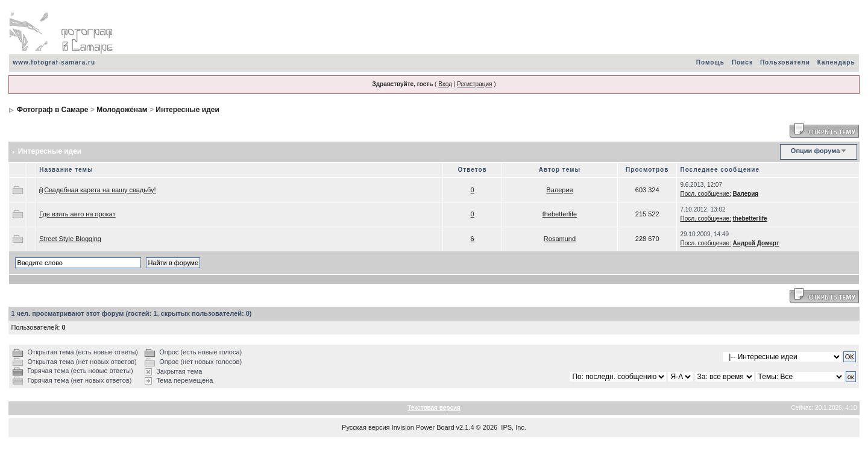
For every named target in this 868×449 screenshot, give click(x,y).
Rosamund (560, 239)
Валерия (559, 190)
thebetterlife (560, 214)
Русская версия (366, 427)
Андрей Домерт (756, 243)
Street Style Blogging (70, 239)
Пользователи (785, 62)
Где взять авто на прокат (77, 214)
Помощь (710, 62)
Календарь (836, 62)
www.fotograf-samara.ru (54, 62)
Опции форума (815, 151)
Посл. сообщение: (705, 194)
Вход (445, 84)
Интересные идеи (187, 110)
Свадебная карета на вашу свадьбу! (100, 190)
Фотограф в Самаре (53, 110)
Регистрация (474, 84)
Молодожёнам (122, 110)
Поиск (742, 62)
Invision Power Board (423, 427)
